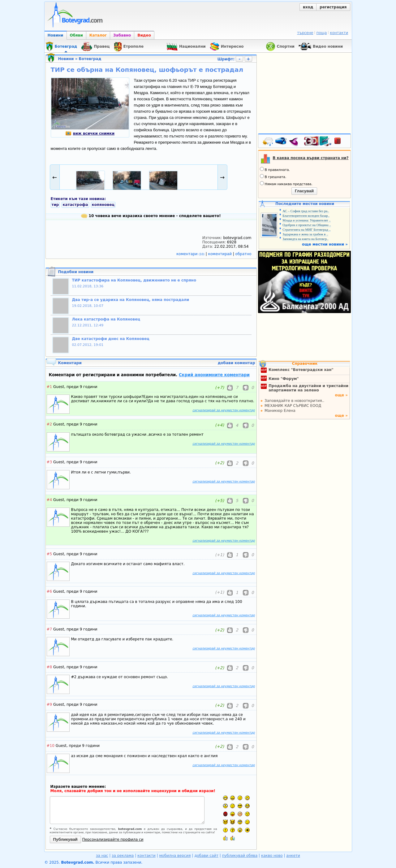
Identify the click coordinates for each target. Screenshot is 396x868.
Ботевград (90, 59)
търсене (305, 33)
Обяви (76, 35)
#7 (49, 629)
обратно (243, 254)
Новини (56, 35)
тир (55, 205)
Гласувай (304, 191)
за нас (102, 856)
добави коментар (237, 363)
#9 (49, 704)
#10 (51, 746)
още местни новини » (325, 244)
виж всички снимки (90, 133)
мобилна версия (175, 856)
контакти (339, 33)
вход (308, 7)
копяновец (103, 205)
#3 (49, 462)
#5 (49, 554)
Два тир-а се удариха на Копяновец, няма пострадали (131, 300)
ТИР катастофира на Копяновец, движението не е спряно (134, 280)
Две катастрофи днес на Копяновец (111, 339)
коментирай (221, 254)
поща (322, 33)
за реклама (123, 856)
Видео (144, 35)
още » (341, 395)
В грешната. (273, 177)
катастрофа (75, 205)
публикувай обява (240, 856)
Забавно (122, 35)
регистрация (333, 7)
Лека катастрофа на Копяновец (106, 319)
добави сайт (206, 856)
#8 (49, 667)
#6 (49, 591)
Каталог (98, 35)
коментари (191, 254)
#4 (49, 500)
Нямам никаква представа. (286, 184)
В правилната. (275, 169)
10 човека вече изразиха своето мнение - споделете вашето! (151, 216)
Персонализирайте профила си (113, 840)
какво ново (272, 856)
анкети (293, 856)
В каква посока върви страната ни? (310, 158)
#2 (49, 424)
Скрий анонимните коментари (214, 375)
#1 (49, 387)
